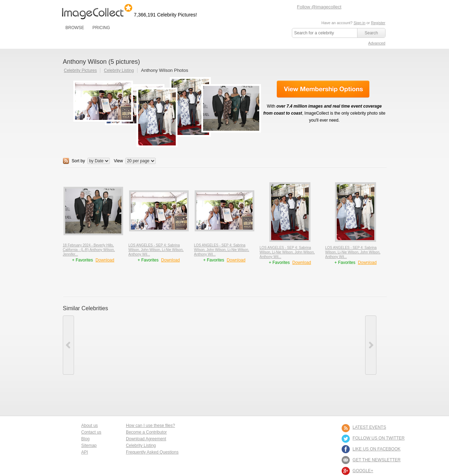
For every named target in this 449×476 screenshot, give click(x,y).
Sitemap (89, 446)
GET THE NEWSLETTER (377, 460)
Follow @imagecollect (319, 7)
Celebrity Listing (119, 70)
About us (90, 426)
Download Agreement (146, 439)
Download (105, 260)
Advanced (377, 43)
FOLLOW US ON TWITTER (378, 438)
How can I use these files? (150, 426)
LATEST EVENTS (369, 427)
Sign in (360, 23)
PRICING (101, 28)
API (85, 452)
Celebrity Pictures (80, 70)
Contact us (91, 432)
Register (378, 23)
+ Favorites (83, 260)
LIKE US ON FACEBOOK (377, 449)
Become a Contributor (146, 432)
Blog (86, 439)
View (119, 161)
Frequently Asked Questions (152, 452)
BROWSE (75, 28)
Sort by (78, 161)
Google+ (363, 471)
